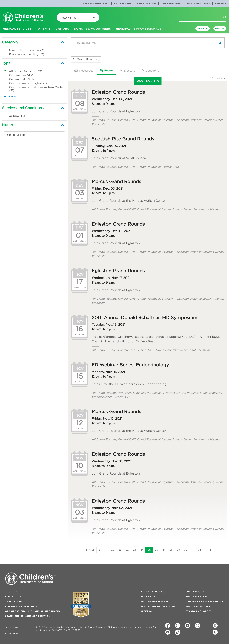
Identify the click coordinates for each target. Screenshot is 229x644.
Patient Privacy (13, 633)
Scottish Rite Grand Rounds (123, 139)
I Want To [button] (78, 18)
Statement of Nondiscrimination (28, 616)
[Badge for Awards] (81, 605)
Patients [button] (43, 29)
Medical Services (152, 592)
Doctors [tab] (127, 71)
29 (178, 550)
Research (221, 3)
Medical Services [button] (17, 29)
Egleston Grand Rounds (118, 92)
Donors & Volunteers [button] (92, 29)
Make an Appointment (96, 3)
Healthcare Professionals (159, 606)
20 (113, 550)
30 (186, 550)
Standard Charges (199, 611)
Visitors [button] (62, 29)
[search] (220, 43)
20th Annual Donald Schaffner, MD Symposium (145, 318)
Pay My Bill (148, 597)
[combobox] (34, 135)
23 (135, 550)
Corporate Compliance (21, 606)
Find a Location (146, 3)
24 (142, 550)
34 (200, 550)
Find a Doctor (123, 3)
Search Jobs (14, 601)
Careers (202, 29)
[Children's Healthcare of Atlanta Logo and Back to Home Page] (24, 18)
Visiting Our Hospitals (156, 601)
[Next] (208, 550)
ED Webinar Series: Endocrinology (130, 365)
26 (156, 550)
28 (171, 550)
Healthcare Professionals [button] (139, 29)
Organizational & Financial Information (33, 611)
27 (164, 550)
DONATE (220, 29)
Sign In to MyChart (198, 3)
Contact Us (13, 597)
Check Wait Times (171, 3)
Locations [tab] (150, 71)
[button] (227, 19)
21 (120, 550)
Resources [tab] (84, 71)
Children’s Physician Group (205, 601)
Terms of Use (12, 627)
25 (149, 550)
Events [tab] (106, 70)
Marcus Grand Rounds (116, 182)
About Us (12, 592)
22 (127, 550)
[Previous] (90, 550)
